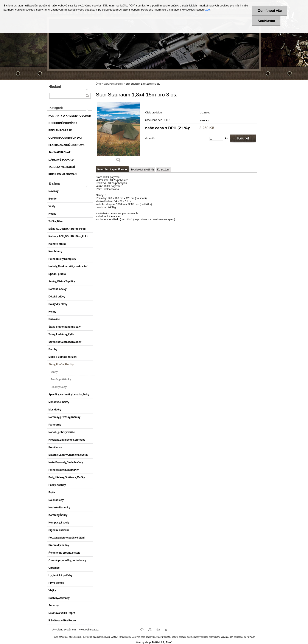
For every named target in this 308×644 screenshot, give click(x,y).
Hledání (55, 87)
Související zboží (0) (142, 170)
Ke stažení (163, 170)
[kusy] (216, 139)
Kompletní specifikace (112, 169)
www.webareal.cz (89, 630)
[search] (87, 96)
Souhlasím (266, 21)
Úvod (98, 84)
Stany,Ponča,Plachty (113, 84)
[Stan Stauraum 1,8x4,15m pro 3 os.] (118, 134)
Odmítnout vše (270, 11)
